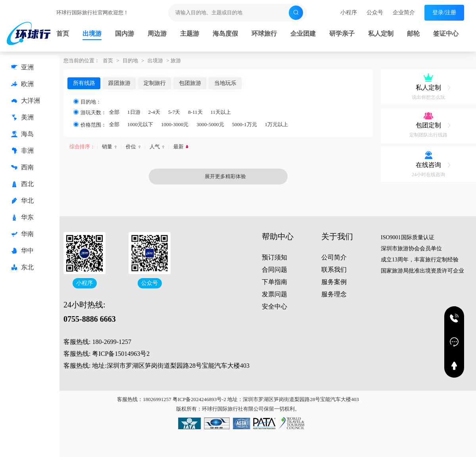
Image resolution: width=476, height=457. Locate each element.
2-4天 (154, 112)
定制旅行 (155, 83)
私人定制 (381, 34)
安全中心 (274, 306)
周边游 (157, 34)
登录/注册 (444, 12)
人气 (155, 147)
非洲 (22, 151)
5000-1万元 (245, 124)
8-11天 (195, 112)
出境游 (92, 34)
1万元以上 (277, 124)
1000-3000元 (175, 124)
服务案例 (334, 282)
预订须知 (274, 257)
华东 (22, 217)
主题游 (190, 34)
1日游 (134, 112)
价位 (131, 147)
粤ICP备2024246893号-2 (199, 399)
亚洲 (22, 67)
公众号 (375, 13)
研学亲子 (342, 34)
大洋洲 (26, 101)
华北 (22, 201)
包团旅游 (190, 83)
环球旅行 (264, 34)
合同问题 (274, 270)
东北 (22, 267)
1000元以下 (140, 124)
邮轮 (413, 34)
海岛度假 (225, 34)
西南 (22, 167)
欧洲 (22, 84)
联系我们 (334, 270)
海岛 (22, 134)
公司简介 (334, 257)
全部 (114, 112)
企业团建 (303, 34)
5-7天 (174, 112)
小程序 (349, 13)
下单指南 (274, 282)
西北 (22, 184)
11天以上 (221, 112)
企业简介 (404, 12)
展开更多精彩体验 (200, 177)
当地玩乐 (225, 83)
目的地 (130, 60)
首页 (63, 34)
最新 (178, 147)
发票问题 (274, 294)
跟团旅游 (119, 83)
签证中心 (446, 34)
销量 (107, 147)
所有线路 (84, 83)
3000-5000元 (210, 124)
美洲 (22, 117)
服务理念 (334, 294)
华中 (22, 251)
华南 (22, 234)
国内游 (125, 34)
